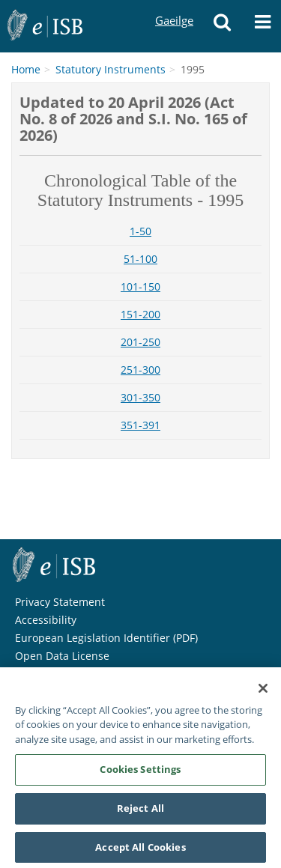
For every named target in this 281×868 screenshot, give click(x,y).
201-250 (140, 342)
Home (26, 69)
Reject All (140, 813)
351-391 (140, 425)
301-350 (140, 397)
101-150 (140, 286)
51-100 (140, 259)
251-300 (140, 370)
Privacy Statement (60, 602)
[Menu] (262, 26)
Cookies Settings (140, 774)
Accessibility (46, 620)
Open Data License (62, 656)
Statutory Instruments (111, 69)
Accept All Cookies (140, 852)
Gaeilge (174, 6)
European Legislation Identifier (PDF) (106, 638)
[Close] (263, 693)
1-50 (140, 231)
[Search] (222, 26)
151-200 (140, 314)
